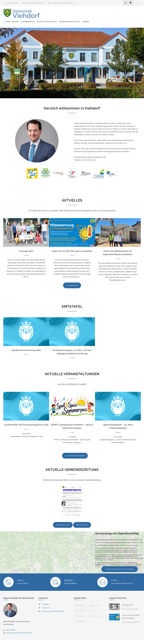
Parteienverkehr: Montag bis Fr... (63, 3)
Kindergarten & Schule (107, 14)
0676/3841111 (11, 624)
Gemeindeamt (81, 610)
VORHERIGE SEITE (63, 519)
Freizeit (124, 14)
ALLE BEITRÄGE (72, 280)
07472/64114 (13, 3)
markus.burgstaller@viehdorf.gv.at (19, 627)
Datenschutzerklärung (103, 639)
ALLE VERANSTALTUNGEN (75, 450)
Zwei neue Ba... (81, 605)
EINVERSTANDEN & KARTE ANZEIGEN (120, 563)
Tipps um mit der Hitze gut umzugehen (72, 245)
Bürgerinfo (80, 600)
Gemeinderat (81, 616)
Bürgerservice (65, 14)
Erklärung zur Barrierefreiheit (53, 605)
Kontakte (45, 598)
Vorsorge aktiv (26, 245)
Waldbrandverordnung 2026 (26, 344)
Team (93, 605)
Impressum (46, 602)
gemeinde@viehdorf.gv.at (35, 3)
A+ (126, 3)
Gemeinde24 (52, 639)
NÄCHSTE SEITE (82, 519)
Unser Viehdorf (49, 14)
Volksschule (95, 610)
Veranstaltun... (95, 600)
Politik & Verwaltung (84, 14)
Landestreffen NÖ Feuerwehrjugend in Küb (26, 419)
